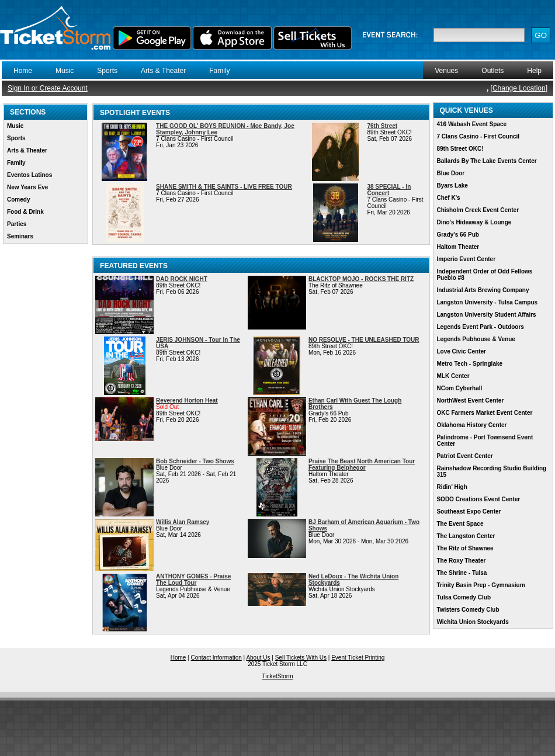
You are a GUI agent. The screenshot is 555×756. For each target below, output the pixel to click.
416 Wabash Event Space (471, 124)
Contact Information (216, 658)
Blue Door (450, 173)
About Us (258, 658)
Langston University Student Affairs (486, 315)
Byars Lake (452, 185)
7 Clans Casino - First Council (478, 136)
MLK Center (453, 376)
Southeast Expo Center (469, 511)
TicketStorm (278, 676)
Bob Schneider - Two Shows (195, 461)
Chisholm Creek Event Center (478, 210)
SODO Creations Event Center (478, 499)
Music (65, 71)
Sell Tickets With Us (301, 658)
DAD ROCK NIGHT (182, 279)
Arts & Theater (163, 71)
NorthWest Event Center (470, 400)
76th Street (382, 126)
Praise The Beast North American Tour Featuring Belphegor (362, 464)
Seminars (20, 236)
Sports (107, 71)
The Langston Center (466, 536)
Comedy (18, 200)
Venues (446, 71)
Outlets (492, 71)
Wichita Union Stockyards (472, 622)
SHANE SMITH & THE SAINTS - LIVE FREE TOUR (224, 187)
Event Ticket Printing (358, 658)
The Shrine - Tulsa (462, 573)
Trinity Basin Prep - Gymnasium (481, 585)
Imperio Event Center (466, 259)
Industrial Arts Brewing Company (483, 290)
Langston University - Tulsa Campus (487, 302)
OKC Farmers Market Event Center (484, 413)
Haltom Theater (458, 247)
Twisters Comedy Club (468, 610)
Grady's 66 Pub (457, 235)
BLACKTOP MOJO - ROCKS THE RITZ (361, 279)
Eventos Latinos (30, 175)
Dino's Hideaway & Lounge (474, 222)
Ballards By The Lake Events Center (486, 161)
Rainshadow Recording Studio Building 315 (491, 471)
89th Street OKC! (460, 149)
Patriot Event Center (464, 456)
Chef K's (448, 198)
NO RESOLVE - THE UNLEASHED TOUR (364, 340)
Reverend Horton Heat (187, 400)
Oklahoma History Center (471, 425)
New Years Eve (27, 187)
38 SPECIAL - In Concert (389, 190)
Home (23, 71)
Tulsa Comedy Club (464, 597)
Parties (17, 224)
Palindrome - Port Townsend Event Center (485, 441)
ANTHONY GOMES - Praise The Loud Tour (193, 580)
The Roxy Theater (461, 561)
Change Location (519, 88)
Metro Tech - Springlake (469, 364)
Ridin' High (452, 487)
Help (534, 71)
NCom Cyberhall (459, 388)
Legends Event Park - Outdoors (480, 327)
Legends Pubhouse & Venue (476, 339)
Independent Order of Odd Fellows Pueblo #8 (484, 275)
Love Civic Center (461, 351)
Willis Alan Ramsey (183, 522)
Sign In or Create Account (48, 88)
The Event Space (460, 524)
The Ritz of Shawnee (465, 548)
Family (219, 71)
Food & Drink (25, 212)
